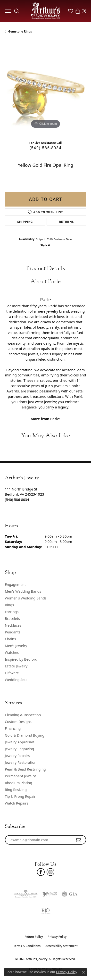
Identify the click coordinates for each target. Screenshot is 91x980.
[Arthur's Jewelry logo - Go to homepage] (46, 11)
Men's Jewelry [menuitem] (16, 646)
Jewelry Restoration (21, 762)
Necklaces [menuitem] (13, 625)
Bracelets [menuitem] (12, 619)
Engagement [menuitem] (15, 585)
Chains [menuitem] (10, 639)
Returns (66, 222)
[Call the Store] (17, 500)
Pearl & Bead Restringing (25, 769)
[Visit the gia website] (70, 894)
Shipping (25, 222)
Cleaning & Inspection (23, 715)
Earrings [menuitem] (12, 612)
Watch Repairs (17, 803)
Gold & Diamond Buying (25, 735)
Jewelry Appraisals (20, 742)
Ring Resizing (16, 790)
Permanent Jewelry (20, 776)
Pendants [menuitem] (13, 632)
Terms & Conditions (27, 946)
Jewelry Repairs (17, 756)
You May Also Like (45, 436)
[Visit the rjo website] (46, 911)
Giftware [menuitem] (12, 673)
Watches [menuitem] (12, 652)
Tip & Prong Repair (20, 796)
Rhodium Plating (18, 783)
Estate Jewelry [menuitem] (16, 666)
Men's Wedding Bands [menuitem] (23, 591)
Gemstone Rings (20, 31)
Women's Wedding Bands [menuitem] (26, 598)
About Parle (45, 281)
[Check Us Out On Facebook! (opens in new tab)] (41, 872)
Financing (13, 728)
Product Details (45, 268)
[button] (17, 11)
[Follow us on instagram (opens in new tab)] (50, 872)
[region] (45, 89)
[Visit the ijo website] (50, 894)
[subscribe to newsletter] (79, 840)
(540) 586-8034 (45, 148)
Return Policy (34, 937)
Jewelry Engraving (19, 749)
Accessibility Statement (62, 946)
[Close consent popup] (83, 972)
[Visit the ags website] (25, 894)
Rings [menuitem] (9, 605)
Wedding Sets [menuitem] (16, 680)
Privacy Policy (57, 937)
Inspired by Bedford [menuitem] (21, 659)
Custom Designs (18, 722)
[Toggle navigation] (7, 11)
